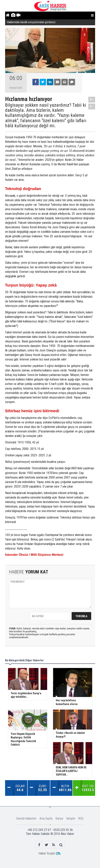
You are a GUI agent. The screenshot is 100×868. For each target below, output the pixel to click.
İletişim (71, 818)
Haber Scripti (47, 853)
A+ (92, 100)
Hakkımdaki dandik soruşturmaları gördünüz (31, 22)
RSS (81, 818)
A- (92, 106)
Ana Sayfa (46, 818)
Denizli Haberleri (26, 818)
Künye (59, 818)
